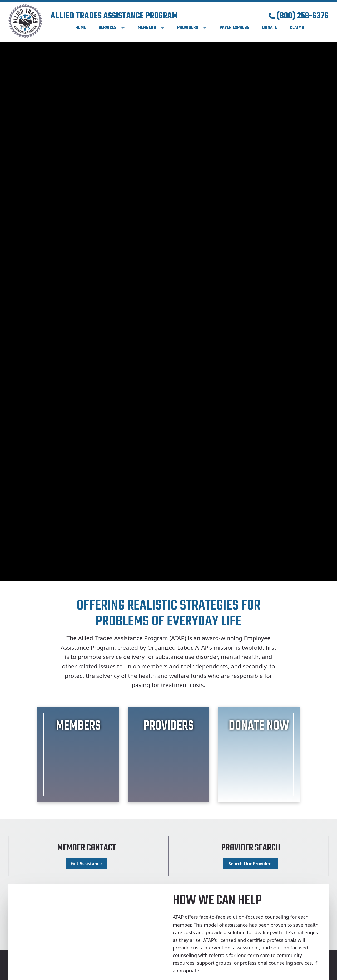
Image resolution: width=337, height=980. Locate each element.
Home (81, 28)
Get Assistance (86, 864)
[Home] (25, 21)
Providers (188, 28)
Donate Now (259, 726)
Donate (270, 28)
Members (147, 28)
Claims (297, 28)
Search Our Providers (251, 864)
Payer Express (235, 28)
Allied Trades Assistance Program (114, 16)
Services (108, 28)
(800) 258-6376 (299, 16)
